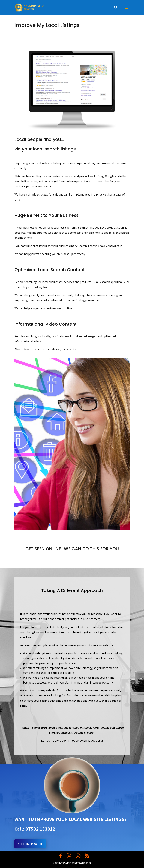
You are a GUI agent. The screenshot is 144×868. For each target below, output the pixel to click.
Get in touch (30, 844)
